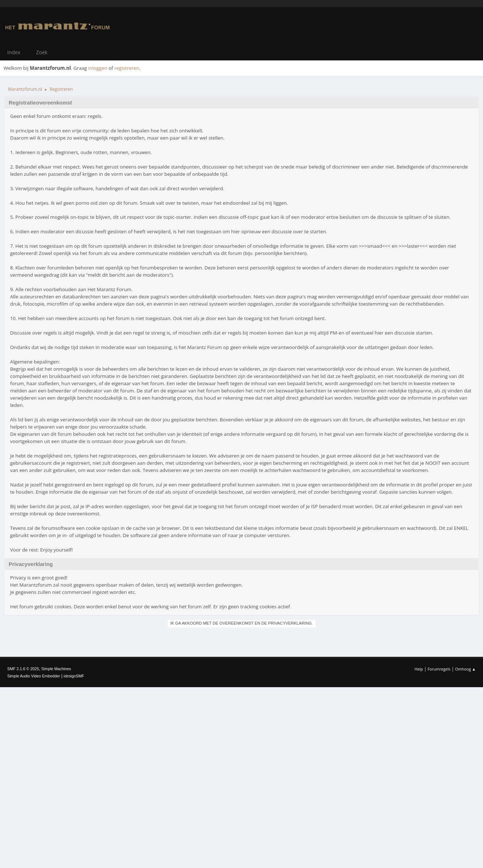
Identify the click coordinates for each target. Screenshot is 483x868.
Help (418, 669)
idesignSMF (74, 676)
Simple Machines (56, 669)
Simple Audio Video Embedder (34, 676)
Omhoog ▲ (465, 669)
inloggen (98, 68)
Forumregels (439, 669)
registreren (127, 68)
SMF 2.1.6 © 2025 (23, 669)
